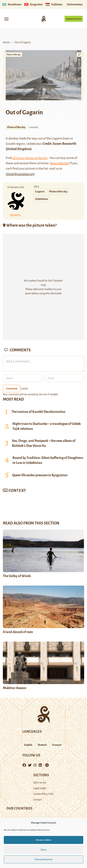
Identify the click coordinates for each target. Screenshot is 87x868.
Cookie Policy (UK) (43, 794)
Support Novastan (74, 19)
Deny (43, 850)
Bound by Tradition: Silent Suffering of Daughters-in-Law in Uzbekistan (48, 460)
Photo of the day (14, 55)
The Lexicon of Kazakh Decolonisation (38, 412)
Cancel (24, 389)
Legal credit (40, 788)
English (28, 745)
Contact (38, 800)
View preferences (44, 859)
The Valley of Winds (17, 576)
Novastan (15, 215)
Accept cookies (44, 840)
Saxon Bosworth (64, 144)
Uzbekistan (42, 199)
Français (57, 745)
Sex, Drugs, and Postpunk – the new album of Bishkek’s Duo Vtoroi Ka (44, 443)
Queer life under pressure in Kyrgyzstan (40, 475)
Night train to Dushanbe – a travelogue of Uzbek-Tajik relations (47, 426)
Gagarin (57, 138)
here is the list (59, 163)
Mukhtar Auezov (15, 688)
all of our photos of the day (30, 158)
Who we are (40, 783)
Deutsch (42, 745)
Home (6, 42)
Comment (11, 389)
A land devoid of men (18, 632)
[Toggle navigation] (6, 19)
